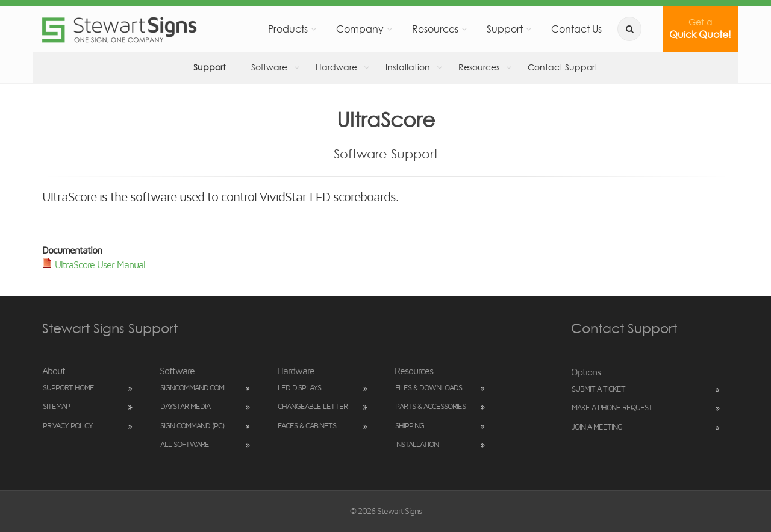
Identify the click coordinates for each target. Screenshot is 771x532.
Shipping (410, 426)
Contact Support (525, 67)
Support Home (68, 388)
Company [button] (391, 29)
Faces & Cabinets (307, 426)
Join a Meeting (597, 427)
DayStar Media (185, 407)
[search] (635, 29)
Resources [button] (458, 29)
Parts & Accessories (430, 407)
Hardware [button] (324, 67)
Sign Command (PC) (192, 426)
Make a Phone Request (612, 408)
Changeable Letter (313, 407)
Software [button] (264, 67)
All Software (185, 445)
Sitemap (56, 407)
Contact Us (587, 29)
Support (208, 67)
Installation (417, 445)
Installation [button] (388, 67)
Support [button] (521, 29)
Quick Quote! (703, 28)
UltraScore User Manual (100, 265)
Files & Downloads (429, 388)
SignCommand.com (192, 388)
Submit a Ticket (598, 390)
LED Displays (299, 388)
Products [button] (327, 29)
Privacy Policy (68, 426)
